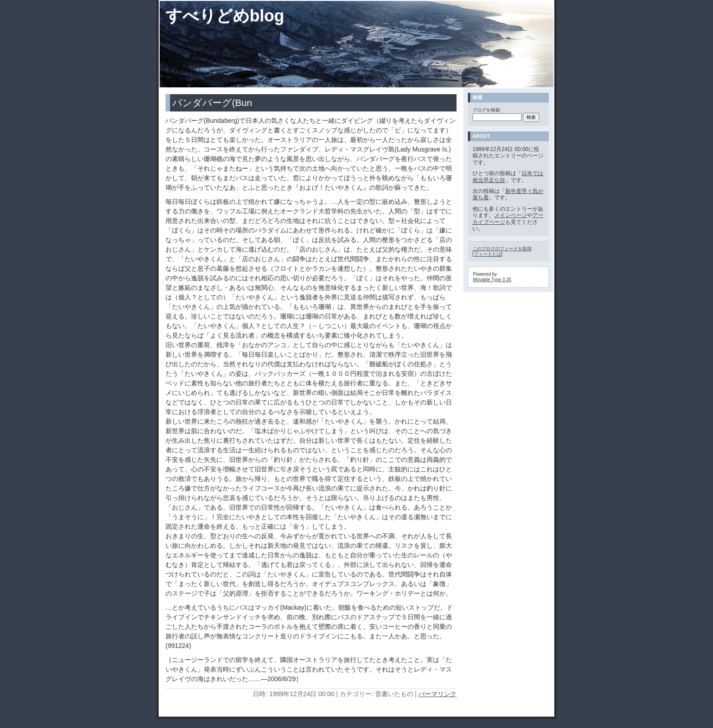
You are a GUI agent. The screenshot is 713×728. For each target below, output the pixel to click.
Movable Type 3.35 (492, 280)
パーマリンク (437, 694)
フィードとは (487, 254)
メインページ (511, 215)
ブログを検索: (487, 110)
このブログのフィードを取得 (502, 249)
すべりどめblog (225, 16)
